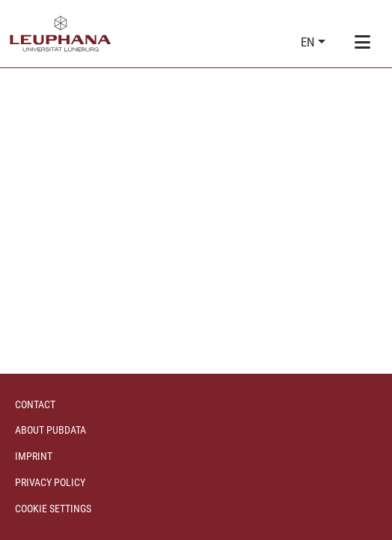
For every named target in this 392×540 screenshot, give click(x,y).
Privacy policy (50, 482)
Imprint (34, 456)
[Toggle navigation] (362, 43)
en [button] (309, 42)
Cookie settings (53, 509)
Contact (35, 404)
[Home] (61, 34)
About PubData (50, 430)
